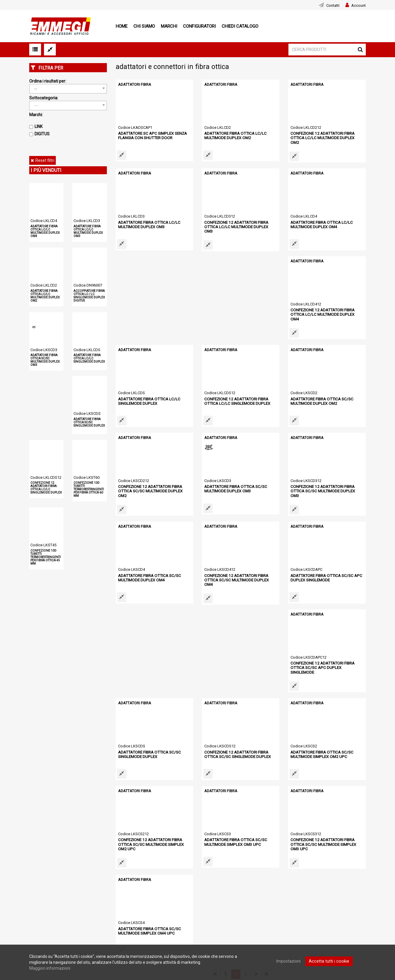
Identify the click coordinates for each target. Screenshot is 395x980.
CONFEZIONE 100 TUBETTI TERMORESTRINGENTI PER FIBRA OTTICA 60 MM (89, 489)
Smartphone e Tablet (164, 912)
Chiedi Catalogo (240, 26)
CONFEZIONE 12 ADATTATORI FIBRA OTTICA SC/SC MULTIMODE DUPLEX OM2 (239, 398)
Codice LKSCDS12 (134, 654)
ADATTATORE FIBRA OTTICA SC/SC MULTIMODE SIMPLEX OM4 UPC (320, 750)
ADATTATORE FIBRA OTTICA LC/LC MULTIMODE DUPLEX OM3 (88, 231)
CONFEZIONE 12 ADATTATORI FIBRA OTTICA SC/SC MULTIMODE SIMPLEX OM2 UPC (326, 664)
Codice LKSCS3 (131, 742)
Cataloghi (153, 905)
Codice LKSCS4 (304, 742)
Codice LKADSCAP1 (135, 128)
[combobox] (68, 89)
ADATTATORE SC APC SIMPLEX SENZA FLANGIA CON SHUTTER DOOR (151, 135)
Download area (282, 891)
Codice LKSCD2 (132, 390)
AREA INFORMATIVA (163, 927)
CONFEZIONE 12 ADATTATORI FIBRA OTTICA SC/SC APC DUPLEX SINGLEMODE (240, 574)
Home (122, 26)
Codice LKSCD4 (218, 478)
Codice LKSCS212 (306, 654)
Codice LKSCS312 (220, 742)
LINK (39, 126)
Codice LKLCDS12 (46, 477)
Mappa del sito (42, 921)
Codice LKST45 (43, 545)
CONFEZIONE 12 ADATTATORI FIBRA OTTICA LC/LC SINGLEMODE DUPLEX (46, 488)
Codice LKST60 (86, 477)
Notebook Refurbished (165, 920)
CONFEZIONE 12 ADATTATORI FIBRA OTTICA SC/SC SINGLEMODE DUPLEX (150, 662)
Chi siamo (144, 26)
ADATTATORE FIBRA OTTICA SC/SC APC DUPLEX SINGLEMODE (152, 574)
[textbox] (68, 106)
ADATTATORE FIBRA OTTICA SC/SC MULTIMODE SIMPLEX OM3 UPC (148, 750)
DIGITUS (42, 134)
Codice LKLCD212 (306, 128)
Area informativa (283, 901)
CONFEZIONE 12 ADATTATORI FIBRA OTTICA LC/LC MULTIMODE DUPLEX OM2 (325, 135)
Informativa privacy (45, 913)
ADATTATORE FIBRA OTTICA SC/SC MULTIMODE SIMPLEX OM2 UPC (234, 662)
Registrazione (157, 898)
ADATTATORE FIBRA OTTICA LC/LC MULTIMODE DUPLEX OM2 (45, 296)
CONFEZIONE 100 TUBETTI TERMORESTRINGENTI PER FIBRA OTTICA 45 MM (46, 557)
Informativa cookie (45, 906)
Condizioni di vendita (47, 898)
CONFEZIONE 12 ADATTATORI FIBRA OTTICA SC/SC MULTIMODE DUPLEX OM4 (325, 486)
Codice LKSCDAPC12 (222, 566)
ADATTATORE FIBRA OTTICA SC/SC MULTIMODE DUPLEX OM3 (45, 360)
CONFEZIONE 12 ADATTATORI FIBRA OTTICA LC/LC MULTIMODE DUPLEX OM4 (153, 311)
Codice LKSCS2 (218, 654)
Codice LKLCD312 (220, 215)
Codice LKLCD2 (44, 285)
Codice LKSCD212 (220, 390)
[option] (54, 835)
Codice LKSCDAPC (134, 566)
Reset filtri (45, 160)
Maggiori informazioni (50, 968)
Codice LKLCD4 (44, 221)
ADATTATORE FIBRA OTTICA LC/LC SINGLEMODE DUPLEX (89, 358)
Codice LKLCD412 (133, 303)
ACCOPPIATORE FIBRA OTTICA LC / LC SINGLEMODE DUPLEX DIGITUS (89, 296)
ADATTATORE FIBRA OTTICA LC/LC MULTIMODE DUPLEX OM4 (45, 231)
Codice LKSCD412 (306, 478)
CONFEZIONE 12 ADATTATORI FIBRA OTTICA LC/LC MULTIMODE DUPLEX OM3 (239, 223)
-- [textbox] (36, 89)
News (34, 891)
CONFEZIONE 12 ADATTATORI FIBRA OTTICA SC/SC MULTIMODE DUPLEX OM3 (153, 486)
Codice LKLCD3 (87, 221)
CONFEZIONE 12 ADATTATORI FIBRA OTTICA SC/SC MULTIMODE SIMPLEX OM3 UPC (240, 752)
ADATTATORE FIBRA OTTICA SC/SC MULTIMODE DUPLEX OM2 (148, 398)
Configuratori (199, 26)
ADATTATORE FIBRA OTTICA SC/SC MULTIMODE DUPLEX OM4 (234, 486)
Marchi (169, 26)
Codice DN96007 (88, 285)
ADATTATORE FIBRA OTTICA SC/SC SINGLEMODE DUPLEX (89, 422)
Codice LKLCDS (87, 350)
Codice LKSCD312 (134, 478)
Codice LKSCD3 (44, 350)
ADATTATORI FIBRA (134, 84)
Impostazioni (290, 961)
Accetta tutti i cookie (329, 961)
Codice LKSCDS (87, 413)
